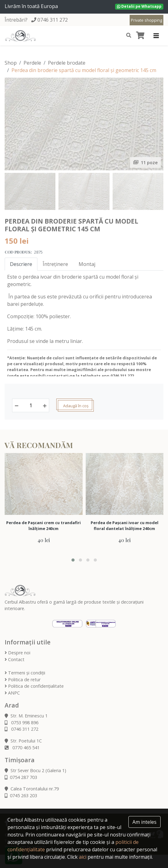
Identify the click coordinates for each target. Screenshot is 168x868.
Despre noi (17, 653)
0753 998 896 (22, 723)
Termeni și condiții (25, 673)
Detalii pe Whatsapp (139, 6)
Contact (15, 659)
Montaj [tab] (87, 264)
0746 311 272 (53, 20)
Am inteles (144, 822)
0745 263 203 (21, 795)
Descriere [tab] (21, 264)
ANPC (12, 693)
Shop (11, 63)
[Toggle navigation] (156, 36)
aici (83, 857)
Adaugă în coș (76, 406)
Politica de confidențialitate (34, 686)
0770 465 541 (22, 748)
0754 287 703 (21, 777)
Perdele (32, 63)
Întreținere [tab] (55, 264)
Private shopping (146, 20)
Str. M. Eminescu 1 (26, 716)
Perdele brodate (67, 63)
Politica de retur (23, 680)
